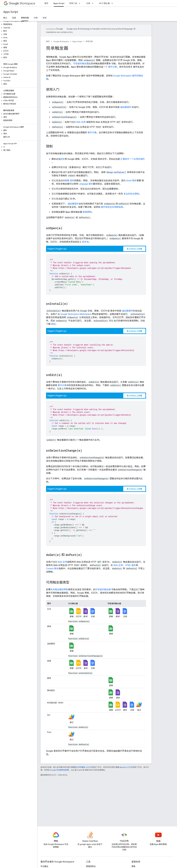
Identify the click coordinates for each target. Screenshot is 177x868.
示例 (36, 18)
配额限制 (87, 212)
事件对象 (113, 67)
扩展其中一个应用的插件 (133, 159)
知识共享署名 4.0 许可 (83, 767)
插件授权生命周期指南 (112, 207)
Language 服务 (86, 184)
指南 (14, 18)
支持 (45, 18)
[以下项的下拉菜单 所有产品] (80, 3)
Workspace (22, 3)
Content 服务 (52, 569)
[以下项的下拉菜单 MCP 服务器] (113, 3)
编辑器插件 (126, 107)
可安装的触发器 (81, 64)
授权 (72, 181)
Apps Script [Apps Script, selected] (59, 3)
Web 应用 (81, 122)
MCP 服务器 (104, 3)
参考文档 (89, 41)
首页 (46, 3)
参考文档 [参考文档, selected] (25, 18)
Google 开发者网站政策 (59, 770)
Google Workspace (61, 41)
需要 (67, 181)
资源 (88, 3)
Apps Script (11, 12)
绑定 (63, 159)
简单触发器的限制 (59, 589)
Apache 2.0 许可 (126, 767)
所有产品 (73, 3)
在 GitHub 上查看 (134, 249)
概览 (5, 18)
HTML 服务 (130, 565)
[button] (18, 24)
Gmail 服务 (131, 181)
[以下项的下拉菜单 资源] (93, 3)
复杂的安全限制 (131, 194)
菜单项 (85, 242)
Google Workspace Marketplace (76, 314)
